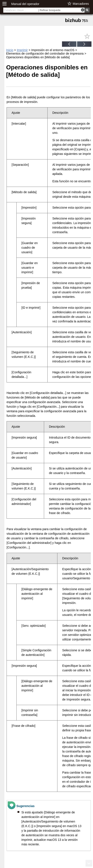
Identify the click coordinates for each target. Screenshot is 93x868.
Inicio (10, 50)
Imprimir (22, 50)
